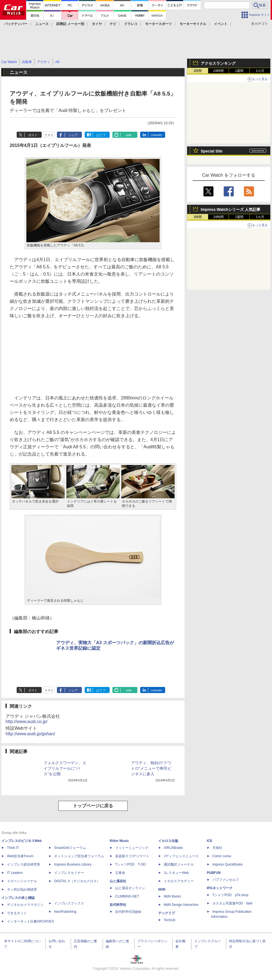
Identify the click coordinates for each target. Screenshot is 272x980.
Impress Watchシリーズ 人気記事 (231, 209)
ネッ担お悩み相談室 (22, 889)
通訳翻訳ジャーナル (179, 864)
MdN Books (172, 896)
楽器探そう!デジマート (132, 856)
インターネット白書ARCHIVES (30, 921)
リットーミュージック (132, 848)
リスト (49, 135)
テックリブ (167, 913)
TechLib (169, 920)
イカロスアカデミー (179, 881)
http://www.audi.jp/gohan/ (30, 734)
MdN (162, 889)
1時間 (198, 71)
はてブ (101, 135)
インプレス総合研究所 (24, 864)
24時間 (218, 71)
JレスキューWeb (176, 873)
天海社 (217, 848)
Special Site (212, 151)
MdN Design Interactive (181, 905)
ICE (210, 841)
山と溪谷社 (118, 881)
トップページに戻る (93, 806)
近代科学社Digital (128, 912)
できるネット (17, 913)
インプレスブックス (69, 903)
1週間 (239, 71)
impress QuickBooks (227, 864)
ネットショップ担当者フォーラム (79, 856)
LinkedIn (157, 135)
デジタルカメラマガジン (25, 905)
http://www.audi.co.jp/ (27, 722)
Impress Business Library (73, 864)
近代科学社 (118, 905)
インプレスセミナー (69, 873)
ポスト (33, 135)
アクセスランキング (218, 63)
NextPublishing (65, 912)
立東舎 (120, 873)
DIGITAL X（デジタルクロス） (77, 881)
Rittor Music (119, 841)
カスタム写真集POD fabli (232, 903)
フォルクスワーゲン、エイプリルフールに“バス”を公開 (65, 768)
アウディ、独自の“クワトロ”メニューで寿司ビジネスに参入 (151, 768)
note (129, 135)
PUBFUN (214, 873)
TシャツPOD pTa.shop (230, 895)
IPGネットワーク (220, 888)
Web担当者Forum (20, 856)
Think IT (13, 848)
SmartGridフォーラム (70, 848)
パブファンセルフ (226, 880)
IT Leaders (15, 873)
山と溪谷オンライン (130, 888)
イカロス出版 (168, 841)
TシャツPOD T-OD (130, 864)
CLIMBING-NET (127, 896)
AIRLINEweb (173, 848)
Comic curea (222, 856)
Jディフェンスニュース (181, 856)
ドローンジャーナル (22, 881)
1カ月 (260, 71)
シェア (73, 135)
